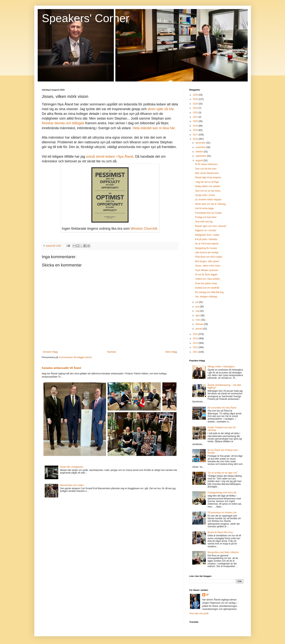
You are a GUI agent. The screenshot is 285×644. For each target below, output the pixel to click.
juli (197, 302)
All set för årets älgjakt (206, 275)
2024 (196, 104)
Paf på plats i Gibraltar (206, 239)
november (201, 147)
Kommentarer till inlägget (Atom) (76, 357)
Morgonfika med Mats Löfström (223, 552)
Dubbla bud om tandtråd (207, 288)
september (201, 156)
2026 (196, 95)
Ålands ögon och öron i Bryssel (210, 226)
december (201, 143)
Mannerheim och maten (72, 485)
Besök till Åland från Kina (220, 532)
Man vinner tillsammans (207, 173)
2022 (196, 113)
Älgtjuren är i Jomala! (206, 230)
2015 (196, 334)
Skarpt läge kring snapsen (208, 177)
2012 (196, 347)
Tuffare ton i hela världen (207, 279)
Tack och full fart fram (206, 169)
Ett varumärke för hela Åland (222, 408)
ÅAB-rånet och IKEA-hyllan (208, 257)
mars (198, 320)
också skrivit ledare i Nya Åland (110, 157)
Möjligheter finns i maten (207, 235)
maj (198, 311)
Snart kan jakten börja (206, 283)
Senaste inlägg (50, 352)
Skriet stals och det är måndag (210, 204)
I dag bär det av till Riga (207, 182)
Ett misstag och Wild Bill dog (209, 292)
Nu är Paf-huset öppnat (207, 244)
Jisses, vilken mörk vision (208, 266)
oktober (200, 152)
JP (207, 595)
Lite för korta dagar (204, 208)
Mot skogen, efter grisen (207, 261)
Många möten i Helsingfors (221, 367)
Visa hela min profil (199, 613)
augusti (199, 160)
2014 (196, 339)
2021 (196, 117)
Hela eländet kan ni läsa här (154, 128)
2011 (196, 352)
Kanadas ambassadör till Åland (61, 368)
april (198, 315)
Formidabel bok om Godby (208, 213)
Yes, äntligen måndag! (206, 297)
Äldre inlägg (171, 352)
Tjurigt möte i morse (205, 195)
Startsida (111, 352)
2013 (196, 343)
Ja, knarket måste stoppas (208, 200)
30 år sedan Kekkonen (206, 164)
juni (198, 307)
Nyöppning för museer (206, 248)
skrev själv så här (161, 109)
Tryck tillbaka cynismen (207, 270)
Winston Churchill (144, 229)
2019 (196, 126)
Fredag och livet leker (206, 217)
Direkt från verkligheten (72, 467)
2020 (196, 121)
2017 (196, 135)
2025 (196, 99)
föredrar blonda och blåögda (63, 123)
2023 (196, 108)
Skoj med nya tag (204, 222)
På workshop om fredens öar (222, 513)
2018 (196, 130)
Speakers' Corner (86, 18)
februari (200, 324)
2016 (196, 139)
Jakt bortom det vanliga (207, 253)
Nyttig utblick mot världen (208, 186)
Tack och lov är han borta (208, 191)
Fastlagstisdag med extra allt (222, 493)
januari (199, 329)
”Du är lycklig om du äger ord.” (223, 473)
